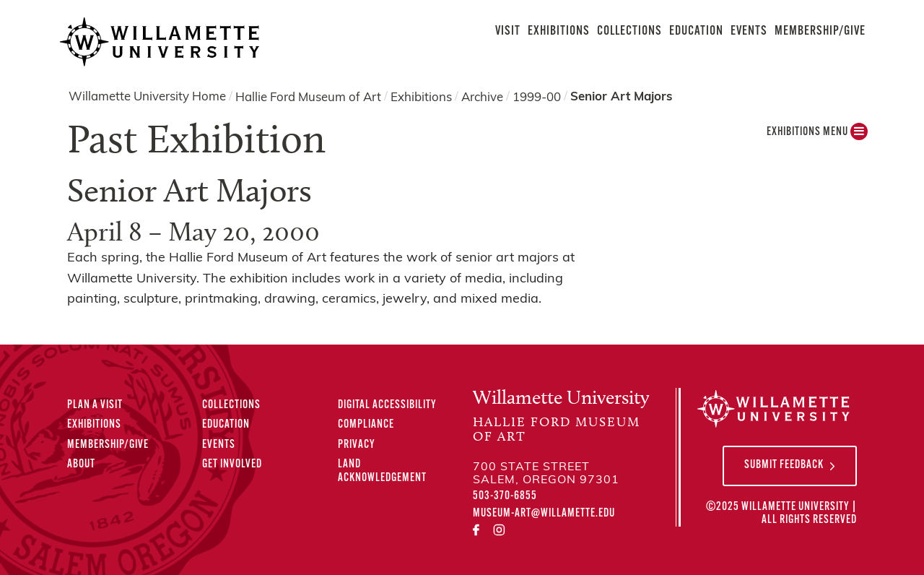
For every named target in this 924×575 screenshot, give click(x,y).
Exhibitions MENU (817, 135)
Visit (508, 31)
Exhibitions (559, 31)
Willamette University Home (147, 97)
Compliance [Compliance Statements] (366, 425)
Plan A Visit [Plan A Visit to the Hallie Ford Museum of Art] (95, 405)
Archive (482, 97)
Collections (629, 31)
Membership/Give (820, 31)
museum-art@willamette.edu (544, 514)
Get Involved (232, 464)
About (81, 464)
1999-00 (537, 97)
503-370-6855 (505, 496)
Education (696, 31)
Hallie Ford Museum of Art (308, 97)
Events (749, 31)
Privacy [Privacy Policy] (357, 445)
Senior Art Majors (621, 97)
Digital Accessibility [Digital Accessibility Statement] (387, 405)
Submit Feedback (784, 465)
